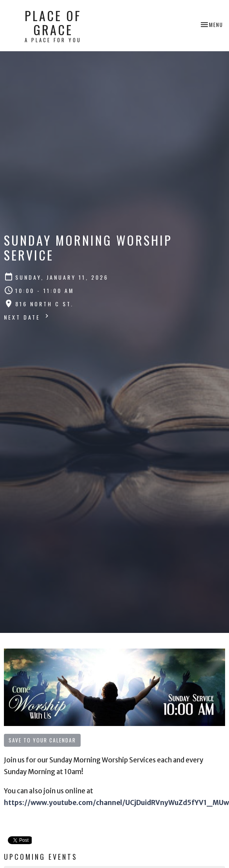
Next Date (27, 317)
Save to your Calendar (42, 740)
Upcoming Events (41, 857)
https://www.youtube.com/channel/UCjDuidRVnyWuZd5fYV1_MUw (116, 803)
